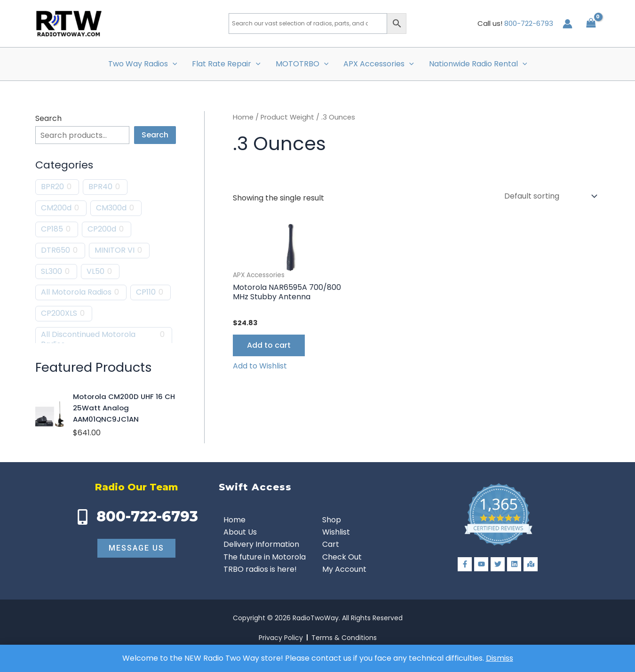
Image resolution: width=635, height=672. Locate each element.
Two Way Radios (143, 64)
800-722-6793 (529, 23)
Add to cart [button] (269, 345)
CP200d (102, 229)
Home (243, 117)
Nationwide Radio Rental (478, 64)
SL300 (52, 272)
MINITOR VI (115, 251)
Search (48, 118)
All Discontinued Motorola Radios (88, 340)
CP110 (146, 292)
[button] (173, 64)
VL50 (95, 272)
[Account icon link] (568, 24)
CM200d (56, 208)
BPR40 (100, 187)
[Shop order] (550, 196)
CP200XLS (59, 314)
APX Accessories (379, 64)
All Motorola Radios (76, 292)
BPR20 (52, 187)
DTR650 (56, 251)
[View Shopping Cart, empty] (591, 23)
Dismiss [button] (500, 658)
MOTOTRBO (302, 64)
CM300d (111, 208)
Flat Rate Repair (226, 64)
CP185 (52, 229)
